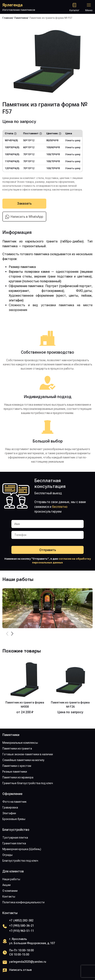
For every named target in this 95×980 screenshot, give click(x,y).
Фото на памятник (14, 802)
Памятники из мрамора (18, 777)
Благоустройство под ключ (20, 861)
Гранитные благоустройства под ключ (28, 783)
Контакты (9, 897)
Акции (6, 885)
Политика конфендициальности (23, 902)
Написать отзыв (20, 970)
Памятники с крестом (17, 766)
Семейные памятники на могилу (23, 760)
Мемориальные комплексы (20, 743)
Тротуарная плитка (15, 838)
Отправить (48, 550)
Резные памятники (15, 772)
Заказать (24, 204)
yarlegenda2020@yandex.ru (28, 962)
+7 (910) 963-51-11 (22, 931)
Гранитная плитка (14, 843)
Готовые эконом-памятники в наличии (28, 754)
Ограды (7, 855)
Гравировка (10, 807)
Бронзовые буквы (14, 819)
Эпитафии (9, 813)
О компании (10, 891)
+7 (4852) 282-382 (21, 920)
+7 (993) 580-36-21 (22, 926)
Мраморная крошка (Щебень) (22, 849)
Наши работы (11, 879)
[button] (12, 634)
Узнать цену (73, 140)
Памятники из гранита (17, 748)
